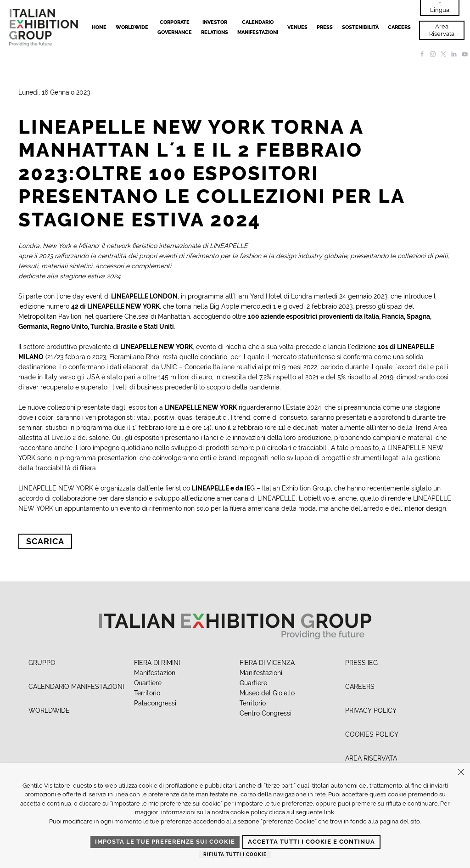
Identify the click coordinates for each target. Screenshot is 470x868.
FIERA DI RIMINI (157, 663)
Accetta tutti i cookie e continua (311, 842)
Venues (297, 27)
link (329, 812)
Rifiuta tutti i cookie (235, 854)
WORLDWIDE (49, 710)
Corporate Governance (175, 27)
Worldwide (132, 27)
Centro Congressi (266, 713)
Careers (399, 27)
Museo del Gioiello (267, 693)
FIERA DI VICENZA (267, 663)
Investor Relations (215, 27)
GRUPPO (42, 663)
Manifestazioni (155, 673)
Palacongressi (155, 703)
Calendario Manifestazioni (258, 27)
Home (99, 27)
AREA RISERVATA (371, 758)
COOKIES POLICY (372, 734)
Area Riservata (442, 30)
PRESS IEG (361, 663)
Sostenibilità (360, 27)
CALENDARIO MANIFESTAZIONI (76, 687)
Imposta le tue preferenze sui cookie (165, 842)
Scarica (45, 541)
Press (325, 27)
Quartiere (148, 683)
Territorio (147, 693)
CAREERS (360, 687)
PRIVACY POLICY (371, 710)
